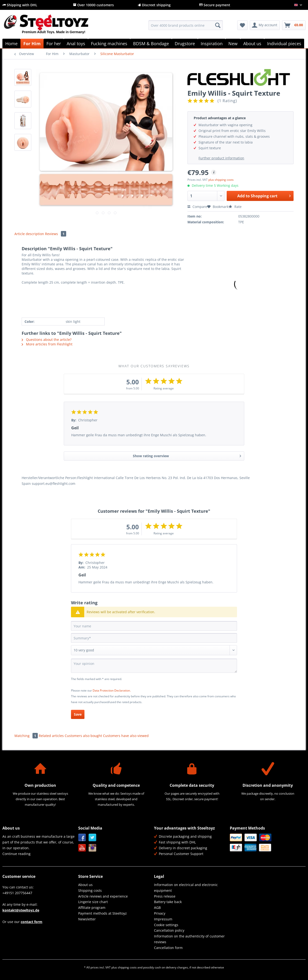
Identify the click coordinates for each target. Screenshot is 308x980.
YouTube (82, 848)
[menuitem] (186, 28)
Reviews (56, 234)
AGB (157, 908)
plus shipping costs (221, 180)
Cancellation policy (169, 930)
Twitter (93, 838)
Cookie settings (166, 925)
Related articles (51, 736)
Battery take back (168, 902)
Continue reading (16, 854)
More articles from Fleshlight (47, 344)
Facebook (82, 838)
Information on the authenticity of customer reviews (189, 939)
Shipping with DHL (20, 5)
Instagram (93, 848)
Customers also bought (83, 736)
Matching (27, 736)
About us (85, 885)
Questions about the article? (47, 340)
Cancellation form (168, 948)
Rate (235, 207)
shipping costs (127, 967)
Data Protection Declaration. (112, 690)
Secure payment (215, 5)
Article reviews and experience (103, 896)
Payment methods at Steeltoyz (103, 913)
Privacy (160, 913)
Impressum (163, 919)
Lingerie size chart (93, 902)
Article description (29, 234)
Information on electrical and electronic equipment (186, 888)
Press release (165, 896)
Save (78, 714)
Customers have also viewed (126, 736)
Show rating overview (187, 455)
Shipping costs (90, 890)
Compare (197, 207)
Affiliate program (92, 908)
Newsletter (87, 919)
